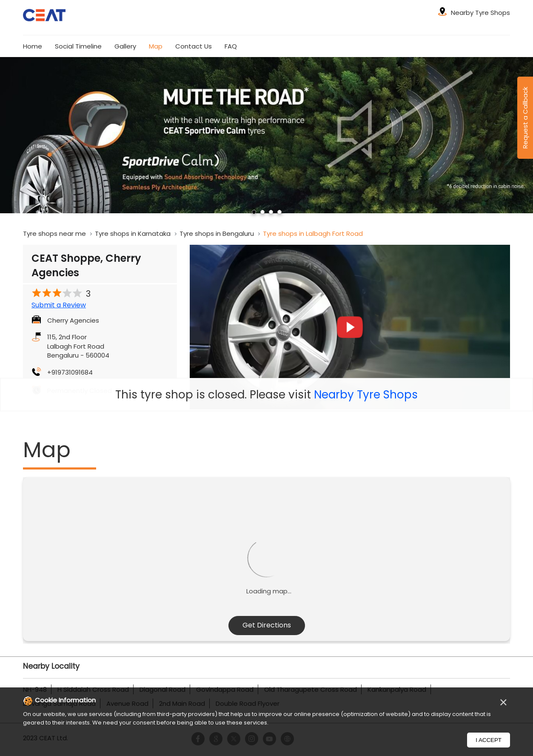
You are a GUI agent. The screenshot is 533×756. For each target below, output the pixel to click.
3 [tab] (271, 212)
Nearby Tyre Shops (366, 395)
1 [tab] (254, 212)
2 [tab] (262, 212)
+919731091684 (70, 372)
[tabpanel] (266, 135)
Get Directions (267, 625)
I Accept (489, 740)
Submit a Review (59, 305)
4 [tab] (279, 212)
